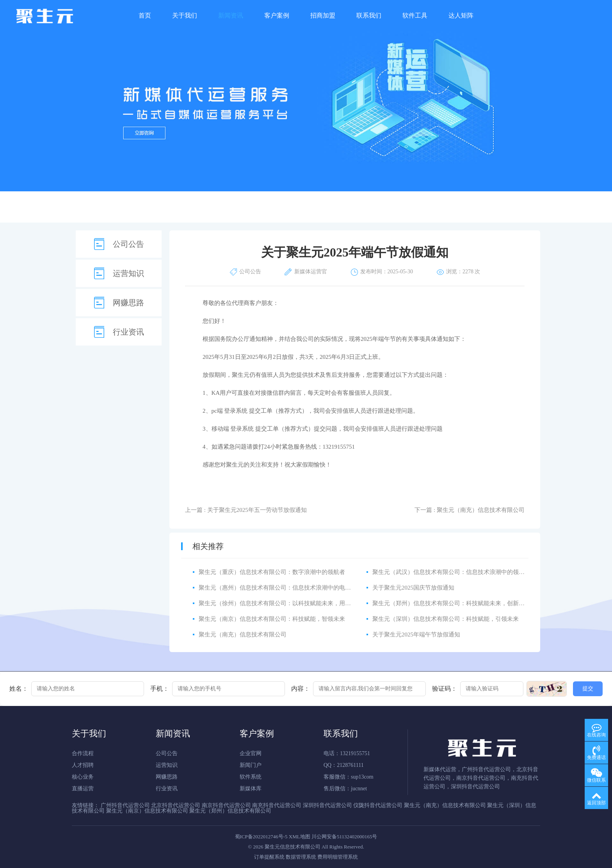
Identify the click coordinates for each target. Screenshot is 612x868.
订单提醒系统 (269, 857)
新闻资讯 (231, 15)
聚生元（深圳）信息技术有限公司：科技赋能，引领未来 (446, 619)
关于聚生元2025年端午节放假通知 (416, 635)
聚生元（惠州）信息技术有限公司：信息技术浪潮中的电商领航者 (284, 588)
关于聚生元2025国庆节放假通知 (413, 588)
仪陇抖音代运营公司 (378, 805)
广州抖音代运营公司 (125, 805)
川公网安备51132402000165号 (344, 837)
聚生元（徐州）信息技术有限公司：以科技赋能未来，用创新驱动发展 (289, 603)
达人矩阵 (461, 15)
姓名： (19, 689)
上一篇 (246, 510)
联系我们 (369, 15)
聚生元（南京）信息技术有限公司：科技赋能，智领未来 (272, 619)
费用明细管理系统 (338, 857)
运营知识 (128, 273)
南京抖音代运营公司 (226, 805)
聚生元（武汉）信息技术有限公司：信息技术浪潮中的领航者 (451, 572)
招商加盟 (323, 15)
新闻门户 (251, 765)
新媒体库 (251, 789)
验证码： (445, 689)
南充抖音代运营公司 (277, 805)
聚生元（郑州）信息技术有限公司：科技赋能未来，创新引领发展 (457, 603)
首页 (145, 15)
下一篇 (470, 510)
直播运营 (83, 789)
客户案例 (277, 15)
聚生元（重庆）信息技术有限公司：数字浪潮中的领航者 (272, 572)
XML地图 (300, 837)
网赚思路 (128, 303)
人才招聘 (83, 765)
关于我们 (185, 15)
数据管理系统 (301, 857)
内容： (301, 689)
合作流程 (83, 753)
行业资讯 (128, 332)
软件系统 (251, 777)
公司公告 (128, 244)
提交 (588, 688)
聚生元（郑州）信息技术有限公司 (230, 811)
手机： (160, 689)
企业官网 (251, 753)
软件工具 (415, 15)
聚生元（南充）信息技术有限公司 (243, 635)
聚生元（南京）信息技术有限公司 (147, 811)
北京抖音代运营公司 (176, 805)
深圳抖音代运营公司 (327, 805)
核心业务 (83, 777)
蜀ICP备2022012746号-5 (261, 837)
